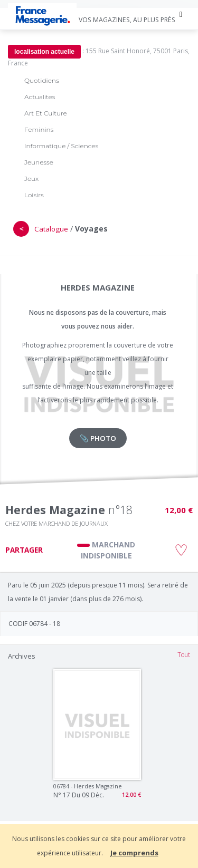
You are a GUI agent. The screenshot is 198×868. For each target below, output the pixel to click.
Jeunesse (39, 162)
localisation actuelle (44, 52)
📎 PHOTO (98, 438)
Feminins (39, 129)
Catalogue (51, 229)
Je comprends (134, 853)
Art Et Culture (46, 113)
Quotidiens (42, 80)
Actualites (40, 97)
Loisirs (34, 195)
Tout (184, 655)
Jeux (31, 179)
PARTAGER (24, 550)
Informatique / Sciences (61, 146)
